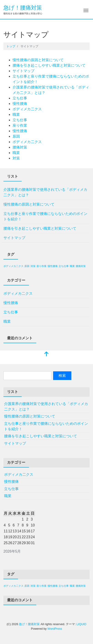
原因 (16, 136)
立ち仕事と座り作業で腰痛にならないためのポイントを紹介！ (45, 216)
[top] (46, 354)
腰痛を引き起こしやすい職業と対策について (49, 65)
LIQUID (81, 624)
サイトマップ (23, 71)
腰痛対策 (20, 147)
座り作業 (20, 125)
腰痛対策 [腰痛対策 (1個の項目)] (81, 266)
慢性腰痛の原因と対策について (38, 60)
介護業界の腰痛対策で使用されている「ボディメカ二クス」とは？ (45, 192)
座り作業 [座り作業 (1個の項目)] (41, 266)
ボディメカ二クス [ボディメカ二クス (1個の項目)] (13, 266)
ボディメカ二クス (27, 109)
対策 (16, 158)
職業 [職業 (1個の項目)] (72, 266)
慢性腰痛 (20, 104)
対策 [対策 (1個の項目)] (33, 266)
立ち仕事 (20, 98)
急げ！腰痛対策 (23, 8)
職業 (16, 114)
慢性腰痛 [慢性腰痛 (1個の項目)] (53, 266)
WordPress (55, 629)
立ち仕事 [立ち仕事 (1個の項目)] (64, 266)
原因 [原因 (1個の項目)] (27, 266)
